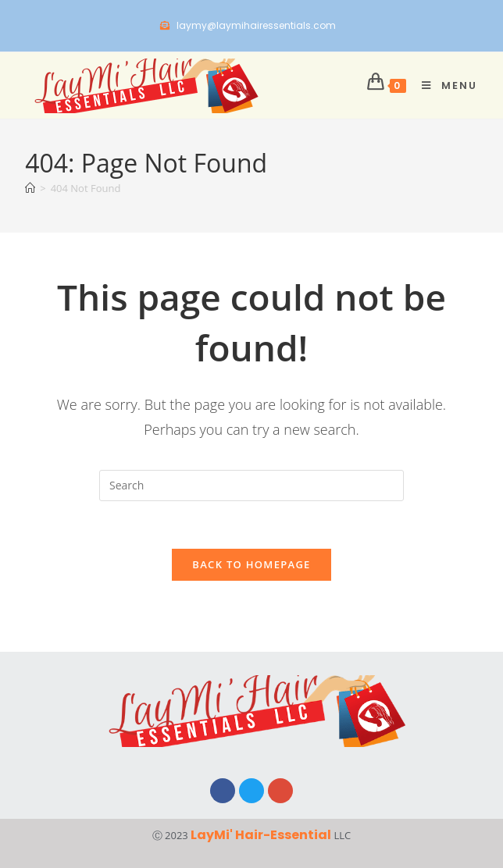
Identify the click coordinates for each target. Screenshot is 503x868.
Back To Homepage (251, 564)
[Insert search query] (251, 486)
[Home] (30, 188)
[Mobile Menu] (444, 85)
